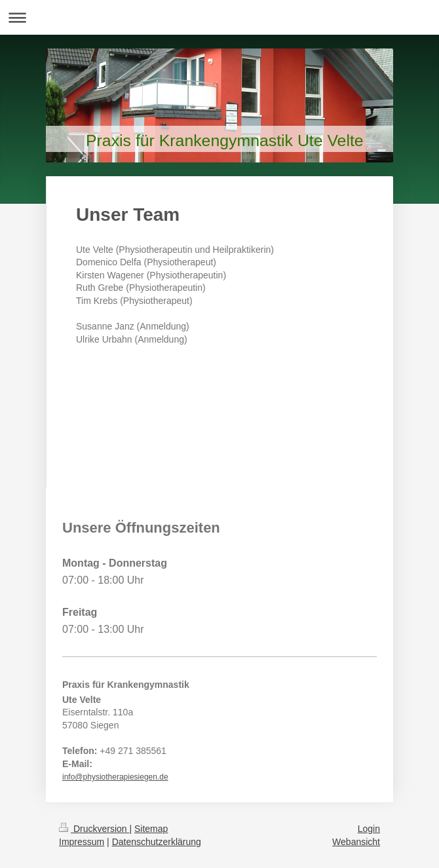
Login (369, 829)
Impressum (82, 842)
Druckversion (94, 829)
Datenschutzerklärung (157, 842)
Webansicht (356, 842)
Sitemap (151, 829)
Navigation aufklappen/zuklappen (220, 17)
